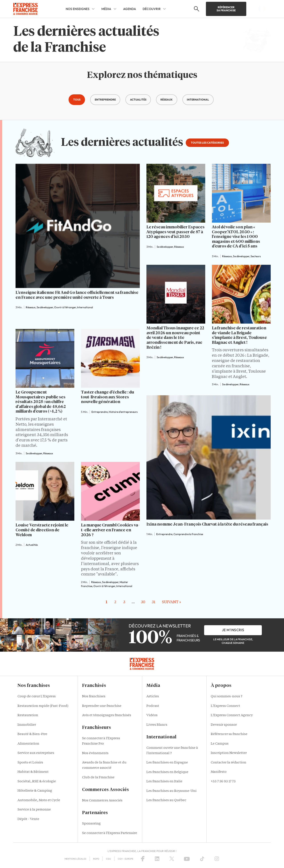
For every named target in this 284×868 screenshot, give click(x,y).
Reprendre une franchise (102, 706)
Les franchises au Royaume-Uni (172, 791)
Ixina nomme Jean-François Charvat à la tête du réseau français (207, 524)
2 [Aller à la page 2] (115, 602)
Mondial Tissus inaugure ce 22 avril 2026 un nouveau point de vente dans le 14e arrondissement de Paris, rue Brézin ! (175, 338)
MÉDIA (106, 9)
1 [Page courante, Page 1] (106, 602)
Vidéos (152, 715)
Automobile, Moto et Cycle (39, 800)
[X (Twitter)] (172, 859)
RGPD (96, 859)
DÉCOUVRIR (152, 9)
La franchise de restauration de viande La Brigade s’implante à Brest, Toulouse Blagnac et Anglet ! (239, 335)
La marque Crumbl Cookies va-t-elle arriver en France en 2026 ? (110, 530)
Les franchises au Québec (166, 800)
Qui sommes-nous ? (227, 697)
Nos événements (95, 753)
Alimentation (28, 744)
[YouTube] (187, 859)
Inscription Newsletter (229, 753)
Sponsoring (91, 824)
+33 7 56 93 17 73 (223, 782)
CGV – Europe (126, 859)
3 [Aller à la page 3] (124, 602)
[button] (77, 100)
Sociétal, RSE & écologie (37, 782)
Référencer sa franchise (226, 9)
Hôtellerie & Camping (35, 791)
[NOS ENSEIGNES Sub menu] (93, 9)
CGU (108, 859)
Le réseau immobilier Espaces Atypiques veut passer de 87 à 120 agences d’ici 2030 (176, 232)
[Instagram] (217, 859)
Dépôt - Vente (28, 819)
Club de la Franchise (98, 778)
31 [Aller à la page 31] (154, 602)
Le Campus (220, 744)
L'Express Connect (225, 706)
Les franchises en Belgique (167, 772)
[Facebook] (143, 859)
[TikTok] (202, 859)
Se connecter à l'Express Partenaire (110, 833)
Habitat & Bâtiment (33, 772)
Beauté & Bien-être (32, 734)
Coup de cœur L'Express (37, 697)
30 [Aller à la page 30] (143, 602)
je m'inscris (233, 630)
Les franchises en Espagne (167, 763)
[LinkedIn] (157, 859)
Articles (153, 697)
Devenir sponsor (224, 725)
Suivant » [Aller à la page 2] (172, 602)
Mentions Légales (75, 859)
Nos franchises (94, 697)
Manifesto (219, 772)
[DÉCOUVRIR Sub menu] (164, 9)
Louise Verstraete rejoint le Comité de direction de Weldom (42, 530)
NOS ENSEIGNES (78, 9)
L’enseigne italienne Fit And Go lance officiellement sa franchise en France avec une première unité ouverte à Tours (77, 295)
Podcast (153, 706)
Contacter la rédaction (229, 763)
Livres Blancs (157, 725)
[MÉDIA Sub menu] (115, 9)
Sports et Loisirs (30, 763)
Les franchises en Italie (164, 782)
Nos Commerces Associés (102, 801)
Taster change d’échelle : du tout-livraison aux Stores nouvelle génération (107, 397)
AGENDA (130, 9)
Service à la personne (34, 810)
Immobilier (27, 725)
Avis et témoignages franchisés (107, 715)
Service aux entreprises (36, 753)
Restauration (28, 715)
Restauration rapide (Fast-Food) (43, 706)
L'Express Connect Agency (232, 715)
